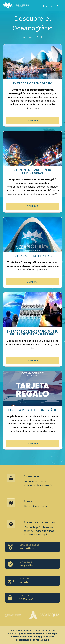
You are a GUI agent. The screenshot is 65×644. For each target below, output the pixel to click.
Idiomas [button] (49, 6)
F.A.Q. (37, 637)
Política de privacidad (32, 634)
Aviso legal (52, 634)
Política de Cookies (22, 637)
